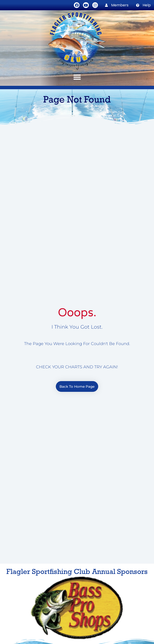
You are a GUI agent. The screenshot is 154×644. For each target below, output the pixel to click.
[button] (77, 77)
